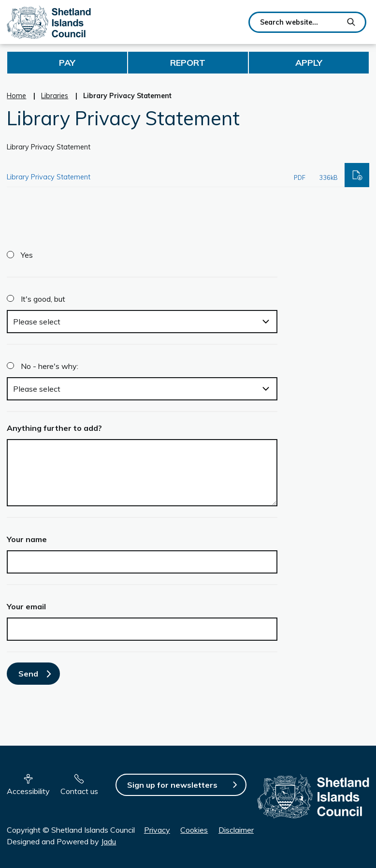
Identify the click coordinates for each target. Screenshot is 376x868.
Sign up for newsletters (172, 785)
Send (28, 674)
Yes (27, 255)
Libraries (55, 96)
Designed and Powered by (61, 841)
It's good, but (43, 299)
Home (16, 96)
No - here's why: (50, 366)
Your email (26, 606)
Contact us (79, 791)
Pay (67, 63)
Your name (27, 539)
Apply (309, 63)
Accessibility (28, 791)
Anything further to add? (54, 428)
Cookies (194, 830)
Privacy (157, 830)
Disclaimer (236, 830)
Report (188, 63)
